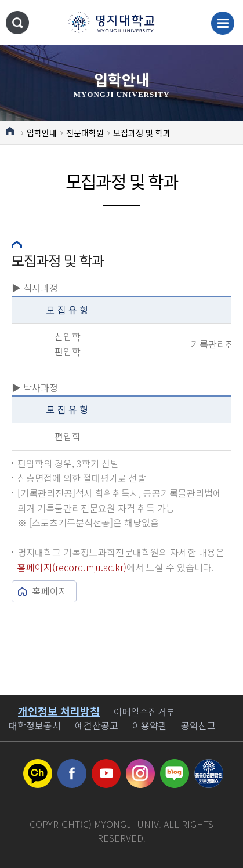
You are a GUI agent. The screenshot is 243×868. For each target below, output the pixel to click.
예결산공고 (97, 725)
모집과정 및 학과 (142, 133)
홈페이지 (50, 591)
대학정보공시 (35, 725)
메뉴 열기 (223, 23)
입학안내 (42, 133)
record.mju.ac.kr (89, 567)
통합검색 (17, 23)
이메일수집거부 (144, 711)
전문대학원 (85, 133)
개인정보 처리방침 (59, 711)
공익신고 (198, 725)
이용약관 (150, 725)
